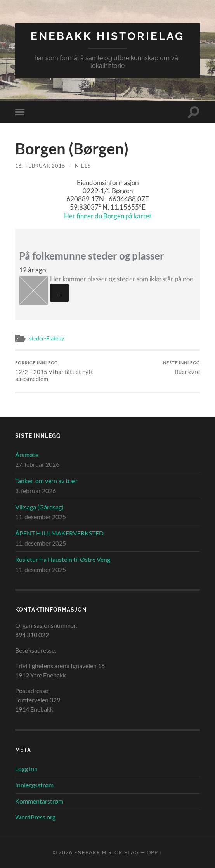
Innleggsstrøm (34, 785)
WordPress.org (35, 817)
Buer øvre (181, 368)
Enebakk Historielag (107, 36)
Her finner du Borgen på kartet (108, 216)
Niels (83, 166)
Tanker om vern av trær (46, 481)
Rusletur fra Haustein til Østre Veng (63, 559)
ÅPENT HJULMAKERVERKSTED (59, 533)
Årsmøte (27, 455)
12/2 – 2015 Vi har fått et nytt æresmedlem (60, 371)
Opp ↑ (154, 852)
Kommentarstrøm (39, 801)
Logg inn (26, 768)
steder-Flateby (47, 338)
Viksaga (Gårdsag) (39, 507)
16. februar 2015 (40, 166)
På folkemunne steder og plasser (92, 256)
